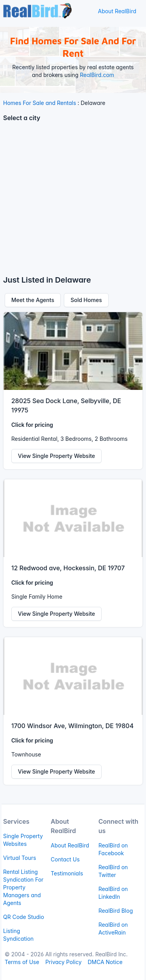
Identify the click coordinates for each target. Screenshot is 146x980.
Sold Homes (86, 300)
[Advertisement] (73, 202)
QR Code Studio (24, 917)
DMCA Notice (105, 962)
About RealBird (117, 11)
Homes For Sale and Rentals (40, 103)
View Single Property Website (56, 456)
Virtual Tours (20, 858)
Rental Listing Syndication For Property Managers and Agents (23, 887)
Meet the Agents (33, 300)
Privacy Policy (63, 962)
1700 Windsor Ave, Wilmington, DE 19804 (72, 726)
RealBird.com (97, 75)
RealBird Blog (116, 911)
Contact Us (65, 859)
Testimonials (67, 873)
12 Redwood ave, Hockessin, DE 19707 (68, 568)
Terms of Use (22, 962)
